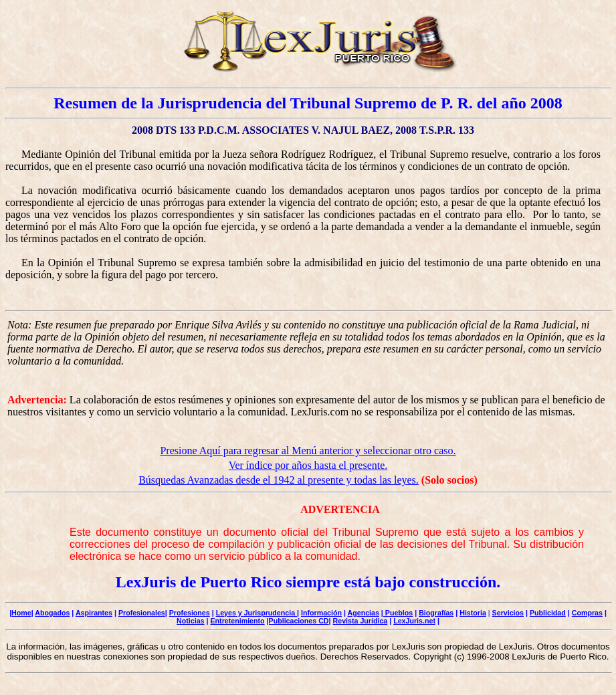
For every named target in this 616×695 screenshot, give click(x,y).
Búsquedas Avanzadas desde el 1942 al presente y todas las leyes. (279, 480)
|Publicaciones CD (298, 621)
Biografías (436, 613)
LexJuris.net (414, 621)
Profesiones (190, 613)
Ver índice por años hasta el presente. (308, 465)
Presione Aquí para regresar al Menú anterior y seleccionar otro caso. (308, 451)
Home (21, 613)
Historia (473, 613)
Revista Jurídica (361, 621)
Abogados (52, 613)
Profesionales (142, 613)
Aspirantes (94, 613)
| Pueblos (397, 613)
